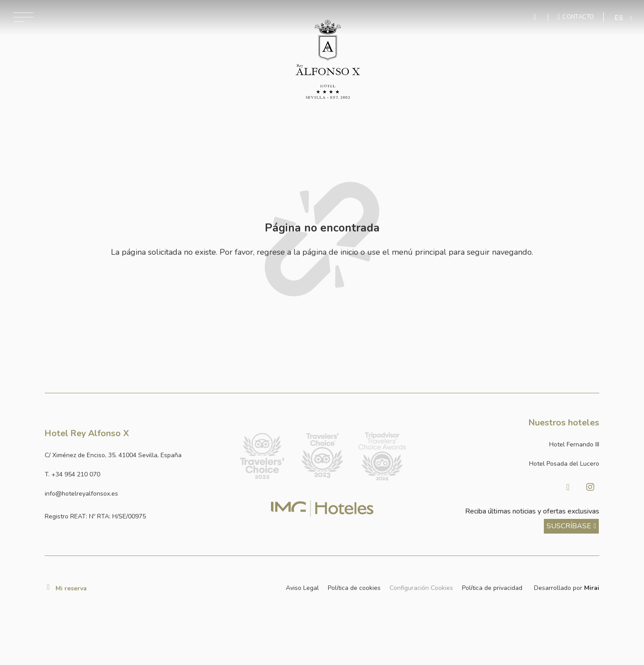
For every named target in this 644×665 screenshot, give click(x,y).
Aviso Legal (302, 588)
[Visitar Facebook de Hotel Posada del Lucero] (568, 487)
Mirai (592, 588)
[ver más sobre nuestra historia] (571, 526)
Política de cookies (354, 588)
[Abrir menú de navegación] (23, 17)
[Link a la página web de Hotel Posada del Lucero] (509, 464)
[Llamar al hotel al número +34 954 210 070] (135, 474)
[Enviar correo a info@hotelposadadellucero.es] (135, 494)
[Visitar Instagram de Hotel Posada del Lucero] (590, 487)
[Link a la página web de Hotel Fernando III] (509, 444)
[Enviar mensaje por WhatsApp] (536, 17)
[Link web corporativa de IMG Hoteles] (322, 508)
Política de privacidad (492, 588)
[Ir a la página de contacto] (576, 17)
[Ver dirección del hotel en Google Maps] (135, 455)
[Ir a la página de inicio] (328, 59)
